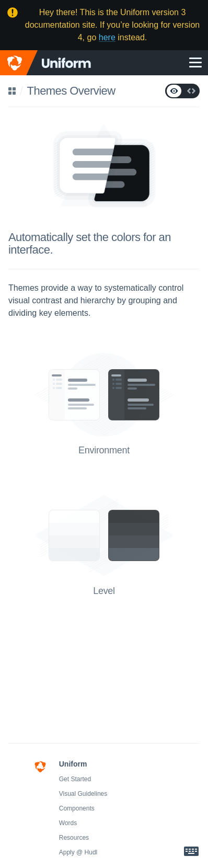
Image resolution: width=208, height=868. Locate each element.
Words (68, 823)
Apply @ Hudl (78, 852)
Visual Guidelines (83, 794)
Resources (74, 838)
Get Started (75, 779)
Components (77, 808)
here (107, 37)
